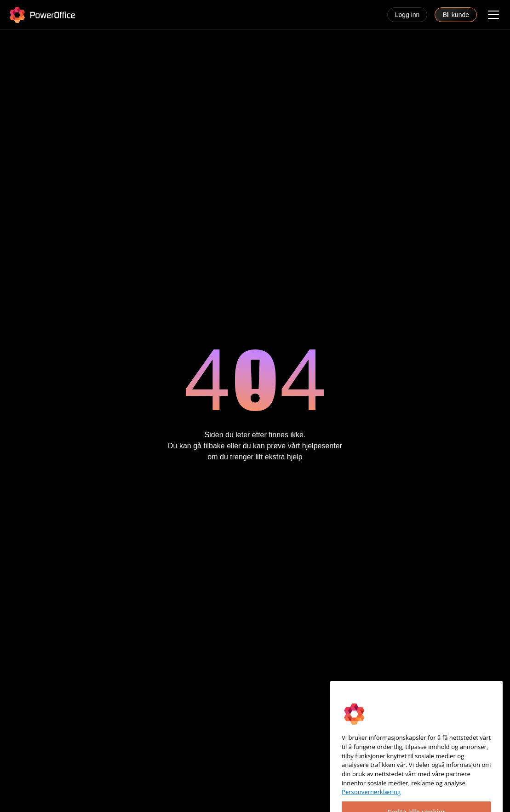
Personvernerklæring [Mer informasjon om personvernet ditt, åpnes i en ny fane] (371, 801)
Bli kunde (456, 15)
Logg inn (407, 15)
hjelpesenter (322, 446)
